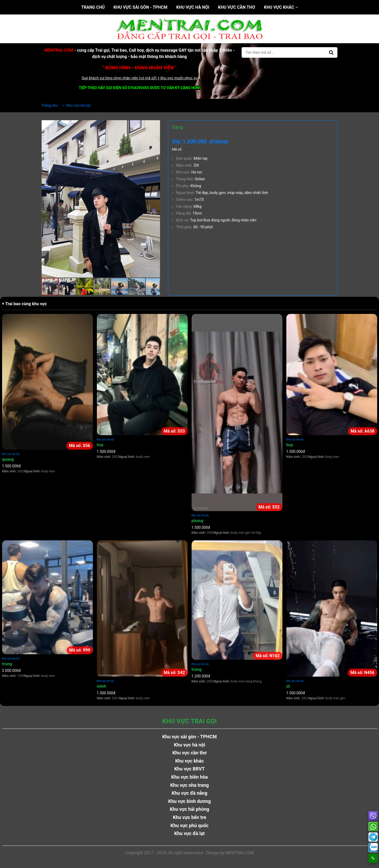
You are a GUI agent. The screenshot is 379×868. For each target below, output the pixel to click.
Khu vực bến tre (190, 817)
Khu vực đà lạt (189, 833)
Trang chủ (93, 7)
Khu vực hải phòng (189, 809)
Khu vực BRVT (189, 769)
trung (7, 664)
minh (102, 686)
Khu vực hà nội (193, 7)
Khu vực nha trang (190, 785)
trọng (197, 669)
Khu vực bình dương (189, 801)
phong (198, 521)
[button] (155, 125)
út (288, 686)
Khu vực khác (281, 7)
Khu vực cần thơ (236, 7)
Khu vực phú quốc (190, 825)
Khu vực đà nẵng (189, 793)
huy (100, 445)
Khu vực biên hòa (189, 777)
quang (8, 459)
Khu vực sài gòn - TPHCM (140, 7)
